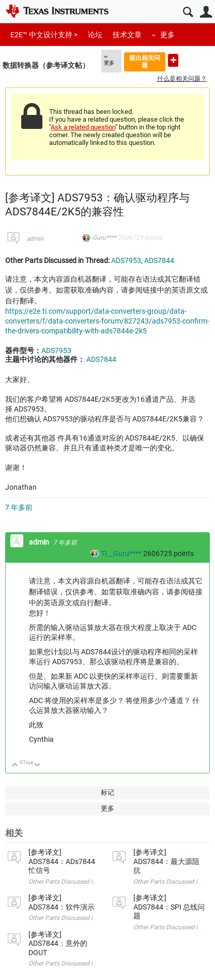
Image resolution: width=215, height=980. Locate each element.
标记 (108, 792)
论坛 (95, 35)
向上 (15, 765)
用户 (206, 12)
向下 (37, 765)
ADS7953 (126, 260)
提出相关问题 (145, 61)
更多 (167, 35)
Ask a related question (83, 127)
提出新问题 (173, 60)
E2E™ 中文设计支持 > (44, 35)
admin (35, 239)
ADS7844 (159, 260)
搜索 (188, 12)
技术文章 (127, 35)
